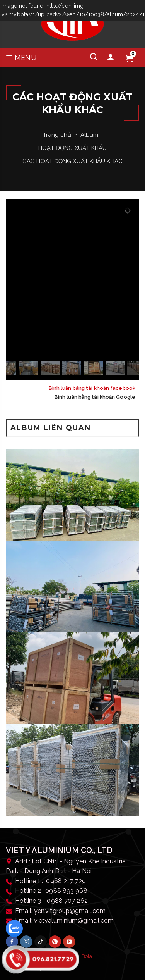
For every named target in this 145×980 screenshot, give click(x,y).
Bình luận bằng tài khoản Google (95, 397)
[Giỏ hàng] (129, 59)
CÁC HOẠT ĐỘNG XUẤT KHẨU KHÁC (72, 161)
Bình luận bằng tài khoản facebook (92, 388)
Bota (87, 956)
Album (90, 135)
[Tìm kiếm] (94, 57)
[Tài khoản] (111, 57)
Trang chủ (57, 135)
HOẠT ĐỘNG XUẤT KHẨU (73, 148)
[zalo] (14, 928)
